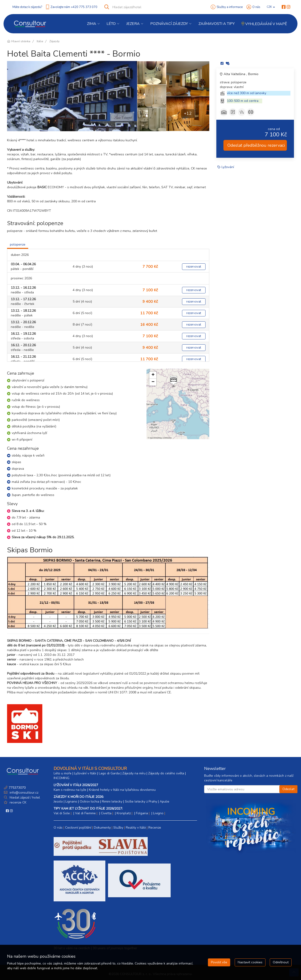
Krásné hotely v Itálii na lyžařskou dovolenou (122, 790)
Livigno (158, 813)
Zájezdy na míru (134, 773)
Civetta (106, 813)
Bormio (253, 74)
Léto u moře (63, 773)
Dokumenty (102, 828)
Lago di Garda (109, 773)
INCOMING (61, 778)
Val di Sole (62, 813)
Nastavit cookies (250, 962)
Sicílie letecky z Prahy (141, 801)
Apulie (164, 801)
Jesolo (58, 801)
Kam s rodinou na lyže (70, 790)
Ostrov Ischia (89, 801)
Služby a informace (230, 7)
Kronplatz (124, 813)
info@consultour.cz (24, 793)
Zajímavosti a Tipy (217, 24)
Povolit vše (219, 962)
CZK (271, 7)
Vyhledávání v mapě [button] (264, 24)
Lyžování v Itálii (85, 773)
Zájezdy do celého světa (166, 773)
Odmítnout (281, 962)
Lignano (71, 801)
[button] (173, 382)
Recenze (155, 828)
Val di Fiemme (85, 813)
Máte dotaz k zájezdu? (27, 7)
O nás (256, 7)
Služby (118, 828)
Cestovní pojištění (78, 828)
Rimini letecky (112, 801)
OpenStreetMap (156, 438)
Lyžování (228, 167)
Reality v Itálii (136, 828)
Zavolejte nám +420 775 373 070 (74, 7)
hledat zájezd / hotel (25, 797)
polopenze (18, 244)
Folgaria (142, 813)
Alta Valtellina (235, 74)
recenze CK (18, 802)
